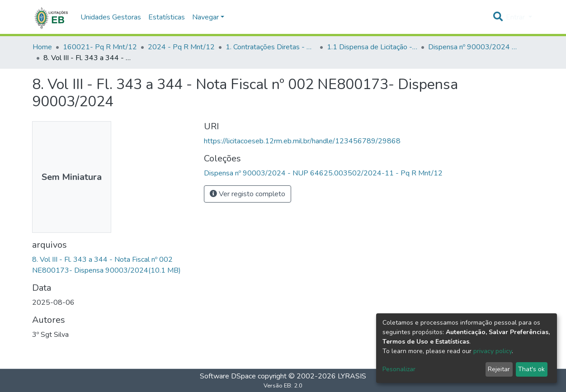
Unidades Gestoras (111, 17)
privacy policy (493, 351)
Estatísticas (167, 17)
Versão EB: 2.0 (283, 386)
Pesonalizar (399, 369)
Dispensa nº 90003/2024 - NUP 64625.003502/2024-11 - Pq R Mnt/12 (473, 47)
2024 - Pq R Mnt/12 (181, 47)
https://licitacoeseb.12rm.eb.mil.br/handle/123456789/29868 (302, 141)
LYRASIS (352, 376)
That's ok (531, 369)
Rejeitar (499, 369)
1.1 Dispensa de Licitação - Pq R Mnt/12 (372, 47)
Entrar (516, 17)
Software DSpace (228, 376)
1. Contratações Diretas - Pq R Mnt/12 (271, 47)
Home (42, 47)
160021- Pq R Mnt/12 (100, 47)
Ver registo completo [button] (248, 194)
